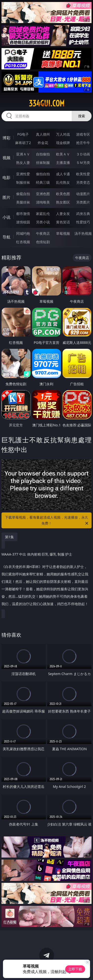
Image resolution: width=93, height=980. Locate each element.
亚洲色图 (43, 194)
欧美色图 (63, 194)
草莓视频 (63, 233)
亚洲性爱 (23, 174)
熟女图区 (63, 202)
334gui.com (47, 103)
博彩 (6, 138)
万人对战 (63, 134)
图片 (6, 197)
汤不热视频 (83, 233)
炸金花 (43, 143)
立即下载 (75, 969)
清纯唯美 (43, 202)
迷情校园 (23, 222)
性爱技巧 (83, 222)
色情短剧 (43, 242)
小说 (6, 217)
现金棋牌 (63, 143)
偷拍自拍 (43, 174)
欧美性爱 (83, 174)
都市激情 (23, 214)
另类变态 (83, 182)
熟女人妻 (23, 163)
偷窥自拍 (23, 194)
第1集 (9, 537)
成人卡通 (63, 174)
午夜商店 (43, 233)
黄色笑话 (63, 222)
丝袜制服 (43, 163)
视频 (6, 158)
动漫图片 (83, 194)
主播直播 (63, 163)
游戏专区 (83, 134)
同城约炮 (23, 233)
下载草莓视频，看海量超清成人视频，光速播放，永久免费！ (47, 521)
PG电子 (23, 134)
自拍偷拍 (43, 154)
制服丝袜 (23, 182)
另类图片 (83, 202)
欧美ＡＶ (63, 154)
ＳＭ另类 (83, 163)
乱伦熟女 (63, 182)
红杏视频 (23, 242)
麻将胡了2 (23, 143)
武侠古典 (83, 214)
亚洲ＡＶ (23, 154)
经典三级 (43, 182)
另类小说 (43, 222)
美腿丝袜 (23, 202)
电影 (6, 178)
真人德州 (43, 134)
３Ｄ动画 (83, 154)
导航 (6, 237)
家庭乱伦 (43, 214)
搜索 (82, 116)
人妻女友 (63, 214)
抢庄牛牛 (83, 143)
